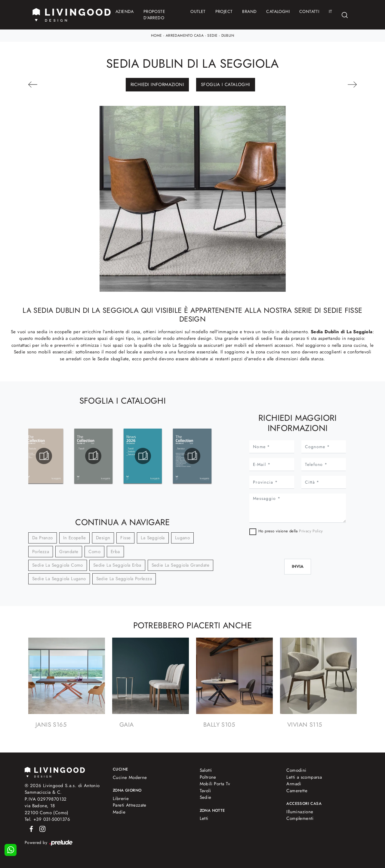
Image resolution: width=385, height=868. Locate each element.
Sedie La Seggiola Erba (117, 565)
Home (157, 35)
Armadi (294, 784)
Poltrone (208, 777)
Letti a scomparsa (304, 777)
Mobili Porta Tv (215, 784)
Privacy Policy (311, 531)
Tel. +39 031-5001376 (47, 819)
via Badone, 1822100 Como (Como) (47, 809)
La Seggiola (153, 538)
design (103, 538)
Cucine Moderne (130, 777)
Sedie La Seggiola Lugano (59, 579)
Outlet (198, 11)
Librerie (121, 799)
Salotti (206, 770)
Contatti (309, 11)
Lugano (182, 538)
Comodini (296, 770)
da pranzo (43, 538)
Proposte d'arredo (154, 15)
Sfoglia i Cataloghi (226, 85)
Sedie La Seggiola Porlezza (124, 579)
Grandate (69, 552)
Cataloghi (278, 11)
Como (94, 552)
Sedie (212, 35)
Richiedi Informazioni (157, 85)
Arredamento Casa (185, 35)
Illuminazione (300, 812)
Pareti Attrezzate (130, 805)
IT (330, 11)
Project (224, 11)
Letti (204, 818)
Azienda (125, 11)
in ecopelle (74, 538)
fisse (125, 538)
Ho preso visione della (291, 531)
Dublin (228, 35)
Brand (249, 11)
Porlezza (41, 552)
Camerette (297, 791)
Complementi (300, 818)
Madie (119, 812)
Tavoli (205, 791)
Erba (115, 552)
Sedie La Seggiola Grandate (180, 565)
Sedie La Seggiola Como (58, 565)
